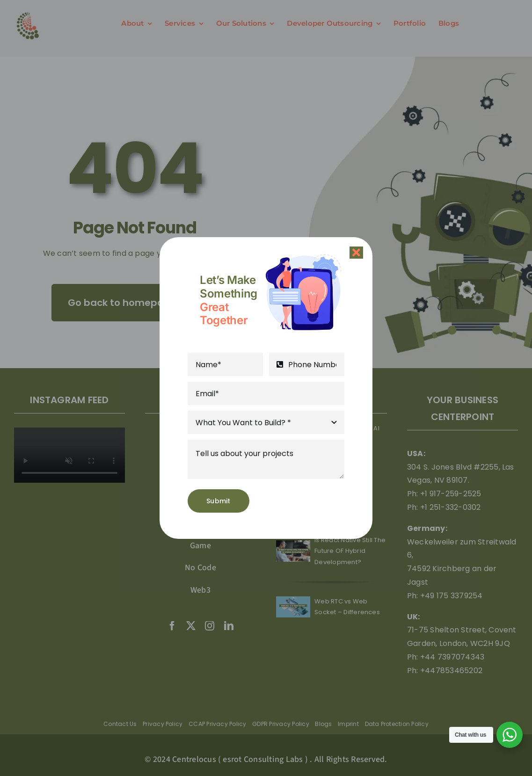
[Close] (356, 253)
